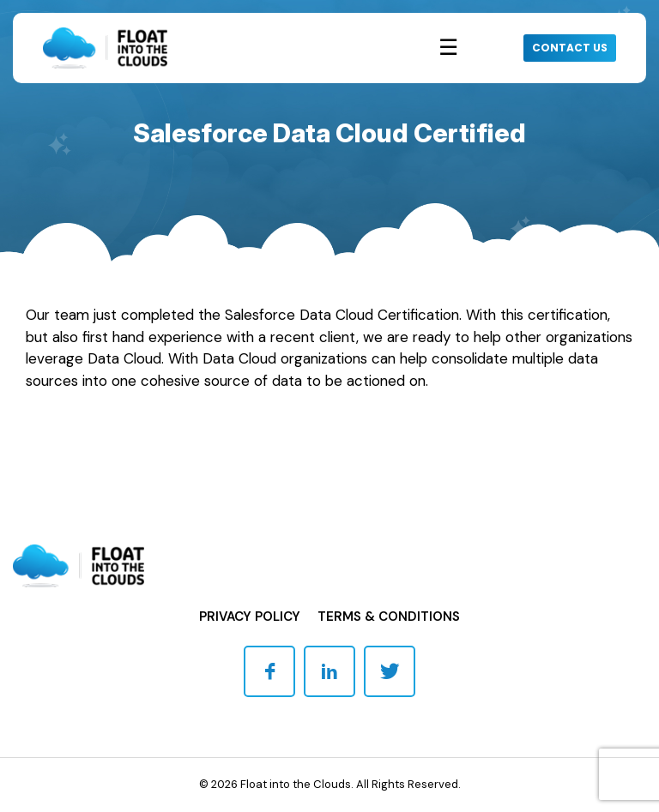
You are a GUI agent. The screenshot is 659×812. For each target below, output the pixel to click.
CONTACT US (570, 48)
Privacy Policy (250, 617)
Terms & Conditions (389, 617)
